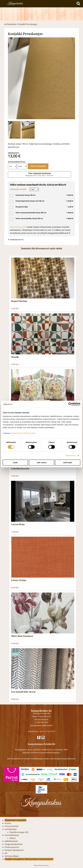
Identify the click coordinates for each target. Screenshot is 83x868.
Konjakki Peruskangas (28, 24)
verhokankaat (10, 24)
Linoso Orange (19, 580)
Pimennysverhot (12, 847)
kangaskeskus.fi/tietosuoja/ (23, 433)
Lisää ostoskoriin (38, 166)
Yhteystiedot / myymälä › (16, 820)
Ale (6, 853)
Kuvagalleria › (19, 859)
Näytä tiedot (71, 456)
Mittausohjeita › (32, 859)
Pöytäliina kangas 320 (19, 832)
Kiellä (15, 463)
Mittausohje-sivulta (18, 227)
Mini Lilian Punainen (22, 636)
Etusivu (8, 823)
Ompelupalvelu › (46, 859)
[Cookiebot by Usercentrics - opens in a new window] (70, 404)
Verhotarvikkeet (12, 856)
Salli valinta (42, 463)
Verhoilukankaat (12, 835)
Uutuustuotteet (12, 826)
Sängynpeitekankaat (14, 844)
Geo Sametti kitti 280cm (23, 692)
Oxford (12, 838)
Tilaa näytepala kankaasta (39, 174)
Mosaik (15, 357)
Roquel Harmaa (19, 301)
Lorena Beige (18, 524)
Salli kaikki (68, 463)
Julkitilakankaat (11, 841)
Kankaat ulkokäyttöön (14, 850)
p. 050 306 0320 (41, 722)
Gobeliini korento (20, 469)
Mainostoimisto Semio (41, 865)
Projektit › (9, 859)
